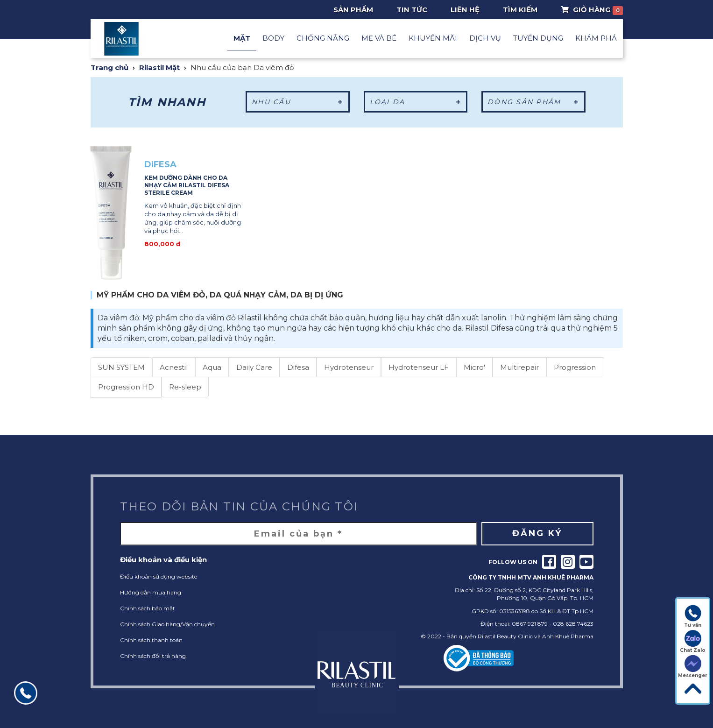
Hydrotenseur (349, 367)
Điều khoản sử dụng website (159, 576)
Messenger (693, 667)
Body (273, 38)
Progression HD (126, 387)
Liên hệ (465, 10)
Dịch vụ (485, 38)
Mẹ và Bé (379, 38)
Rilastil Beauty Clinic (505, 636)
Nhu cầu (298, 102)
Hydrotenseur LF (419, 367)
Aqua (212, 367)
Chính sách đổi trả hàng (153, 656)
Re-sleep (185, 387)
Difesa (298, 367)
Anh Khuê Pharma (568, 636)
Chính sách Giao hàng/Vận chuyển (167, 624)
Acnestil (174, 367)
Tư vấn (693, 616)
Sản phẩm (353, 10)
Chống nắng (323, 38)
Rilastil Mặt (159, 67)
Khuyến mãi (433, 38)
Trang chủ (109, 67)
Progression (575, 367)
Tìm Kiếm (520, 10)
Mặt (242, 38)
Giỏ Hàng (592, 10)
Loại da (416, 102)
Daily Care (254, 367)
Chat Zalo (693, 642)
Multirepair (519, 367)
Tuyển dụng (538, 38)
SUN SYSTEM (121, 367)
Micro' (474, 367)
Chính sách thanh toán (151, 640)
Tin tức (412, 10)
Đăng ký (537, 533)
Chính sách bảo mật (148, 608)
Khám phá (596, 38)
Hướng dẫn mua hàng (151, 592)
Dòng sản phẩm (533, 102)
